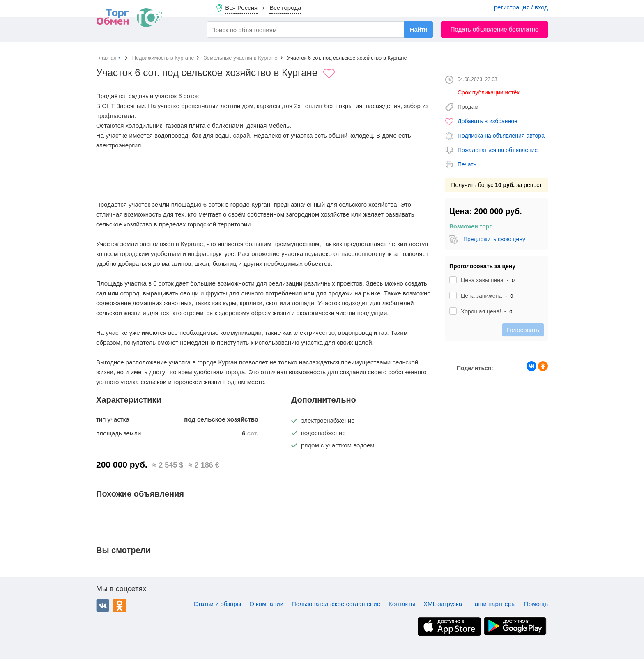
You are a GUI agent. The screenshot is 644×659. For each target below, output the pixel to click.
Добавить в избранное (488, 121)
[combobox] (320, 30)
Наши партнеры (493, 604)
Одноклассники (120, 606)
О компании (266, 604)
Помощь (536, 604)
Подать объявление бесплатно (495, 29)
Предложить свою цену (494, 239)
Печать (467, 164)
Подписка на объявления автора (501, 136)
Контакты (402, 604)
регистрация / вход (521, 7)
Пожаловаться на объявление (498, 150)
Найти (419, 29)
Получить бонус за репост (496, 185)
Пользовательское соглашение (336, 604)
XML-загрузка (443, 604)
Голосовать (523, 330)
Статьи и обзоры (217, 604)
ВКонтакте (103, 606)
